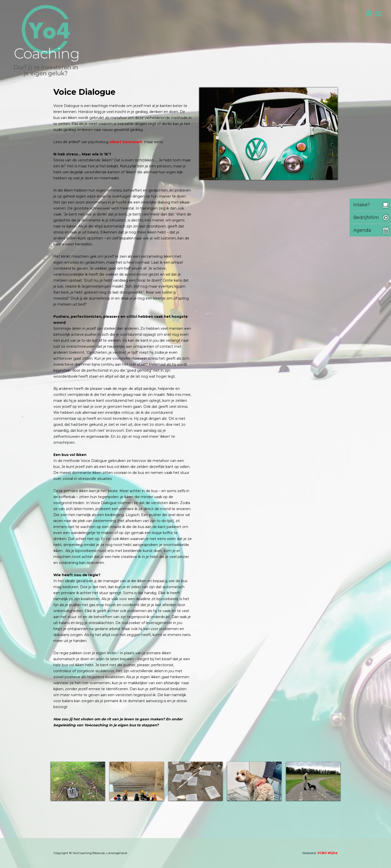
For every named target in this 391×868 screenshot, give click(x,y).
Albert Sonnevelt (126, 142)
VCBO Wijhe (328, 853)
